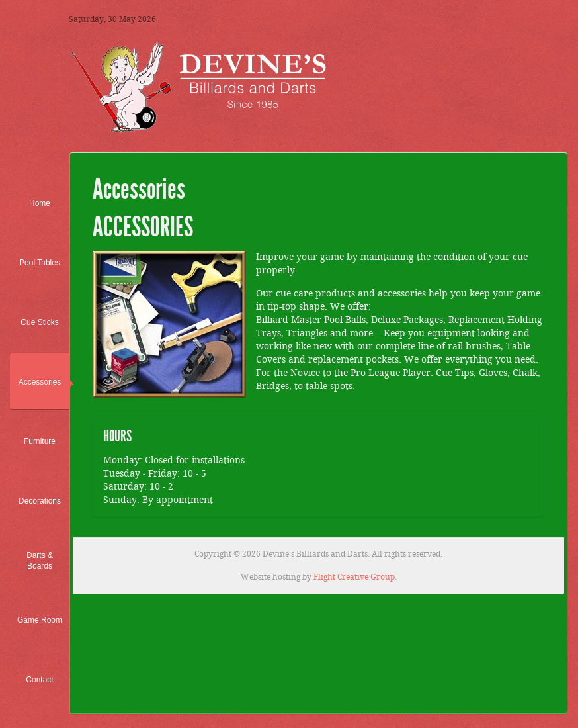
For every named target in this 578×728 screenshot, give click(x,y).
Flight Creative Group (354, 577)
